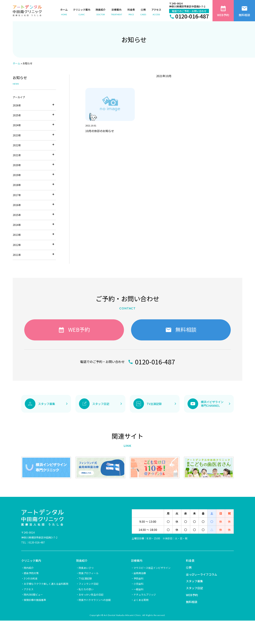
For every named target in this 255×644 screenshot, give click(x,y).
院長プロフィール (89, 573)
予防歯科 (138, 578)
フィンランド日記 (89, 584)
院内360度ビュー (33, 595)
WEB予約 (192, 595)
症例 (189, 567)
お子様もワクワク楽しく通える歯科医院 (46, 584)
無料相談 (192, 602)
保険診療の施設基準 (35, 600)
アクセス (29, 589)
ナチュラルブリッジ (145, 595)
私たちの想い (86, 589)
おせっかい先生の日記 (91, 595)
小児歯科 (138, 584)
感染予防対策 (31, 573)
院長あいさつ (86, 568)
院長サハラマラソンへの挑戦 (95, 600)
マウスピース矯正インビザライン (152, 568)
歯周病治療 (140, 573)
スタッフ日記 (194, 588)
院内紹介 (29, 568)
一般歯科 (138, 589)
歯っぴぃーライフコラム (202, 574)
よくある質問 (141, 600)
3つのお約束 (31, 578)
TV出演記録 (85, 578)
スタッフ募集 (194, 581)
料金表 (190, 560)
